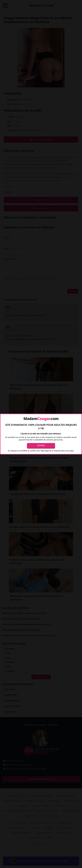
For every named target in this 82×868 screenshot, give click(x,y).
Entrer (41, 446)
